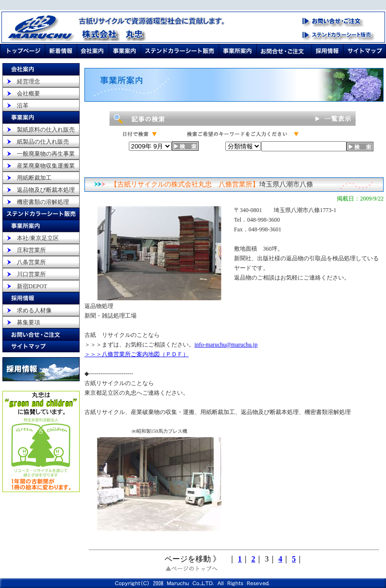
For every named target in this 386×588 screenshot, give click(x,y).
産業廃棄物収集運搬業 (46, 166)
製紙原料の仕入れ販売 (46, 130)
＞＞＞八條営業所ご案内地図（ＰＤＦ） (137, 354)
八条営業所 (31, 262)
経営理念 (28, 81)
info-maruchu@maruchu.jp (226, 345)
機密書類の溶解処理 (43, 202)
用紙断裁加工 (34, 178)
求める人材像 (34, 310)
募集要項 (28, 322)
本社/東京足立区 (38, 238)
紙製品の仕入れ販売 (43, 142)
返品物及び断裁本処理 (46, 190)
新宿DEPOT (32, 286)
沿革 (23, 106)
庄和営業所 (31, 250)
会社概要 (28, 94)
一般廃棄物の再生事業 (46, 154)
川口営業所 (31, 274)
